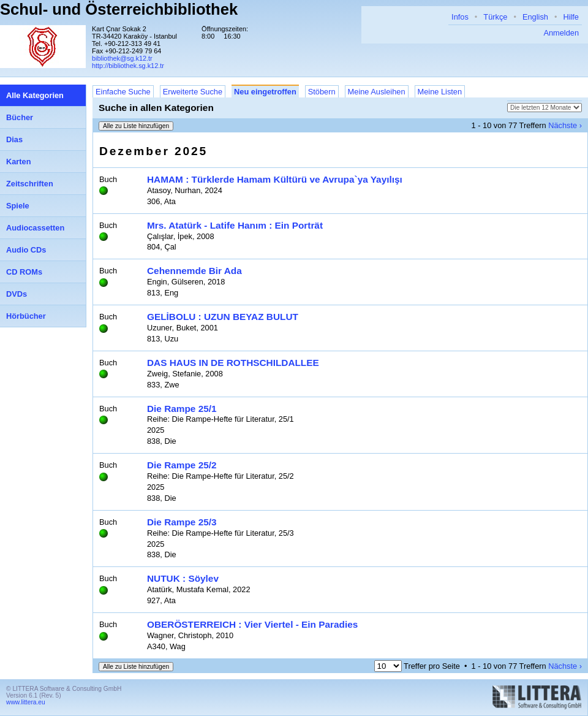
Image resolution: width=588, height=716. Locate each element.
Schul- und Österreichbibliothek (119, 9)
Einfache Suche (123, 92)
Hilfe (571, 17)
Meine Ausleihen (377, 92)
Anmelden (561, 33)
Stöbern (322, 92)
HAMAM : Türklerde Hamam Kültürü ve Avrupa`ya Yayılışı (275, 179)
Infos (460, 17)
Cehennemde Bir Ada (194, 271)
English (535, 17)
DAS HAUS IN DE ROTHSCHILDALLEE (233, 363)
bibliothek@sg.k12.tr (122, 58)
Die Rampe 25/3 (182, 522)
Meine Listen (440, 92)
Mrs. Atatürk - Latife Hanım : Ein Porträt (235, 225)
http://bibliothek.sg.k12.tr (128, 66)
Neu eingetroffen (265, 92)
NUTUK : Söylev (183, 578)
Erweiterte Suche (193, 92)
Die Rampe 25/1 (182, 409)
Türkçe (495, 17)
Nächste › (565, 125)
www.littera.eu (26, 702)
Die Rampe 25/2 (182, 465)
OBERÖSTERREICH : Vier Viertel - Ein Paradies (252, 624)
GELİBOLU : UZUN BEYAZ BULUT (223, 317)
